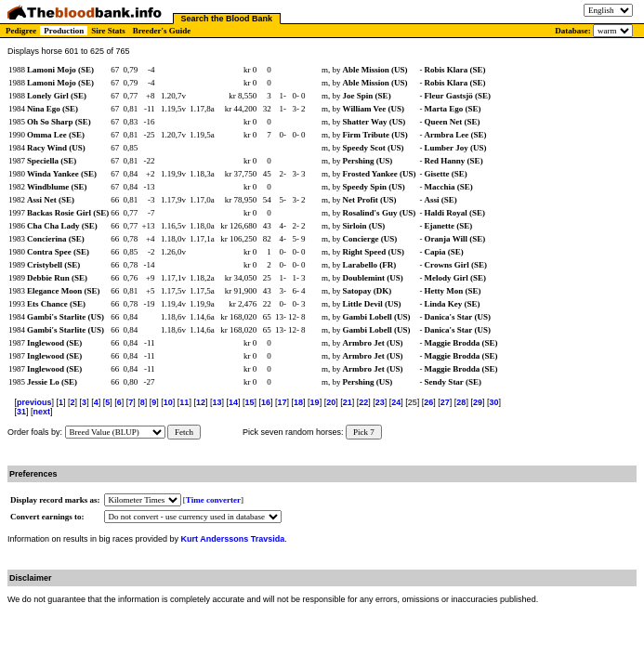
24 (396, 402)
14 (233, 402)
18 (298, 402)
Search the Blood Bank (227, 19)
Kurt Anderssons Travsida (233, 539)
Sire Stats (108, 31)
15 (249, 402)
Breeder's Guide (162, 31)
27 (445, 402)
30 (493, 402)
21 (348, 402)
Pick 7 (364, 432)
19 (315, 402)
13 (217, 402)
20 (331, 402)
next (42, 412)
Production (64, 31)
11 (184, 402)
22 (363, 402)
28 (461, 402)
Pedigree (21, 31)
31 (21, 412)
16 (266, 402)
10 (168, 402)
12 (201, 402)
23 (380, 402)
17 (283, 402)
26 (428, 402)
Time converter (213, 500)
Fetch (184, 432)
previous (34, 402)
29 (478, 402)
